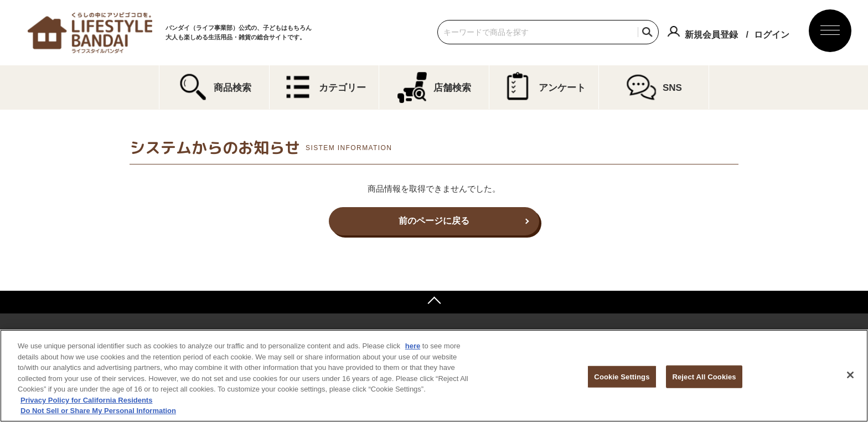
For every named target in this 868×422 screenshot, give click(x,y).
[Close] (850, 375)
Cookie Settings (622, 376)
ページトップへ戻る (434, 302)
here (413, 346)
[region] (434, 376)
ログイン (772, 35)
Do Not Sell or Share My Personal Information (98, 411)
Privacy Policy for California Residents (86, 400)
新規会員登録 (711, 35)
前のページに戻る (434, 221)
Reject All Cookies (704, 376)
